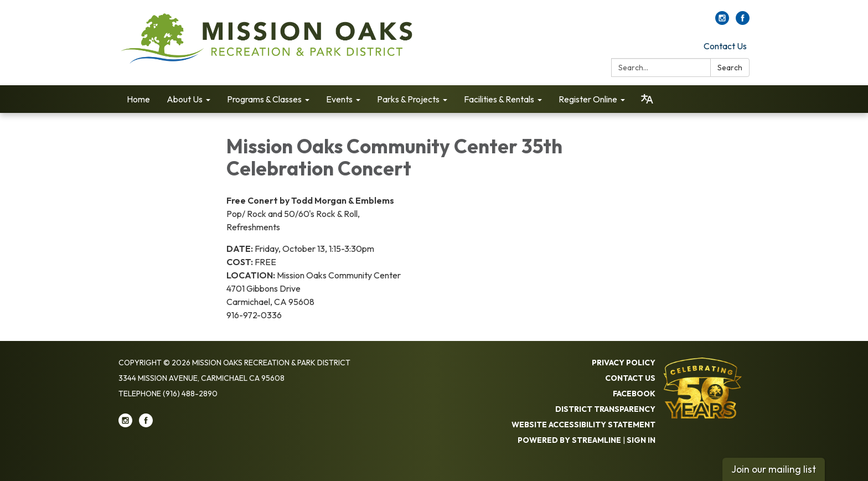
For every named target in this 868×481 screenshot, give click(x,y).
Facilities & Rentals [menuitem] (499, 99)
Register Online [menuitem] (588, 99)
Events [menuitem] (339, 99)
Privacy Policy (624, 363)
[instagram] (722, 22)
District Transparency (605, 409)
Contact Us (725, 46)
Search (730, 68)
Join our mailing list (774, 469)
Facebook (634, 394)
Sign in (641, 440)
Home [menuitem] (138, 99)
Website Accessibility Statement (583, 425)
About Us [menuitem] (185, 99)
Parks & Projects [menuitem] (408, 99)
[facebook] (743, 22)
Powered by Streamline (569, 440)
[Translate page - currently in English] (647, 99)
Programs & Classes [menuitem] (264, 99)
